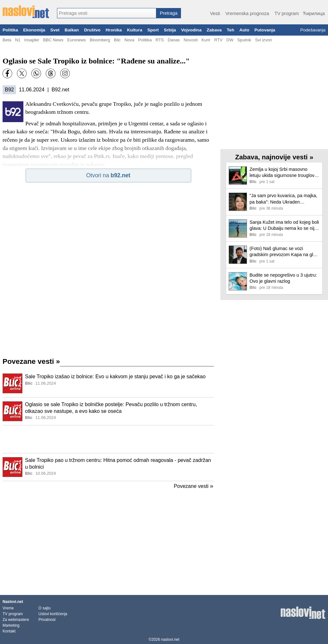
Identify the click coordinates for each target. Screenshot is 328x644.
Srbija (170, 30)
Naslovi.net (13, 602)
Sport (153, 30)
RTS (160, 40)
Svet (55, 30)
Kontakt (9, 631)
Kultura (135, 30)
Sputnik (244, 40)
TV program (287, 13)
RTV (218, 40)
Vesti (215, 13)
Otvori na (108, 175)
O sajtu (45, 608)
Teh (230, 30)
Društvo (92, 30)
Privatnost (47, 620)
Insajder (32, 40)
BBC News (53, 40)
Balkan (72, 30)
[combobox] (107, 13)
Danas (174, 40)
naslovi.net (170, 640)
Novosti (191, 40)
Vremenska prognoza (247, 13)
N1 (18, 40)
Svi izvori (263, 40)
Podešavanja (313, 30)
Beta (7, 40)
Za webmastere (16, 620)
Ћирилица (314, 13)
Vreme (8, 608)
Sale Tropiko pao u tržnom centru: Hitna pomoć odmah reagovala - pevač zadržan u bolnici (118, 464)
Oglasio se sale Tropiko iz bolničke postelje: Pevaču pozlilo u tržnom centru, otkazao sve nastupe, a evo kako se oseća (111, 408)
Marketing (11, 625)
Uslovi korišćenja (53, 614)
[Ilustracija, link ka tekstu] (12, 384)
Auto (244, 30)
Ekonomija (34, 30)
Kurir (206, 40)
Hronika (114, 30)
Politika (10, 30)
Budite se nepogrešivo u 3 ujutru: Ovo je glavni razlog (283, 278)
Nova (130, 40)
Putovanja (265, 30)
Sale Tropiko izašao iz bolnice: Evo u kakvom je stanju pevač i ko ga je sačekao (115, 376)
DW (230, 40)
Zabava (214, 30)
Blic (117, 40)
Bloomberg (100, 40)
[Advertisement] (108, 439)
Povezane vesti (31, 361)
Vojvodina (191, 30)
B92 (9, 90)
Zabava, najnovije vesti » (274, 157)
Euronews (77, 40)
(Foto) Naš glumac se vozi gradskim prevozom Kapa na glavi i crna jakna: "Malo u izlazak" (284, 252)
